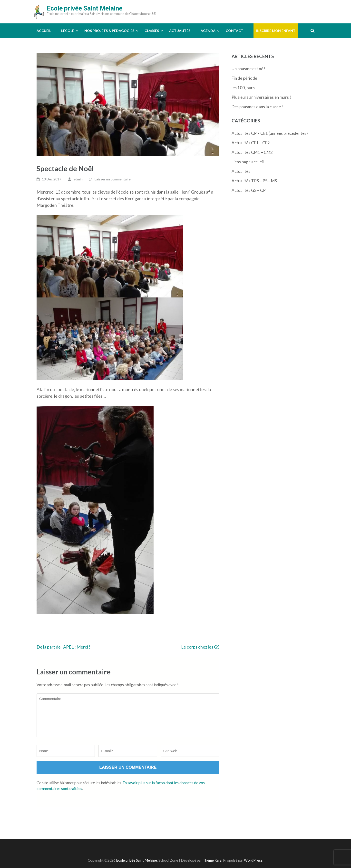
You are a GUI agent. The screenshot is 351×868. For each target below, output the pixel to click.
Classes (152, 31)
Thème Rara (212, 860)
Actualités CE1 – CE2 (251, 143)
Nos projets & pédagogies (109, 31)
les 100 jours (243, 88)
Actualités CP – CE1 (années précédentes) (270, 133)
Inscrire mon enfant (276, 31)
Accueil (44, 31)
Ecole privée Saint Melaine (85, 8)
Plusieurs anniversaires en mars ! (261, 97)
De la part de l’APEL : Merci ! (63, 647)
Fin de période (244, 78)
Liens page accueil (248, 162)
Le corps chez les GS (200, 647)
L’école (68, 31)
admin (78, 179)
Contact (234, 31)
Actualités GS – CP (249, 190)
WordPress (253, 860)
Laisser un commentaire (113, 179)
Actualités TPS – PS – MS (254, 181)
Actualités (180, 31)
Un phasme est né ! (249, 69)
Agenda (208, 31)
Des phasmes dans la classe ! (257, 107)
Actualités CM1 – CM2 (252, 152)
